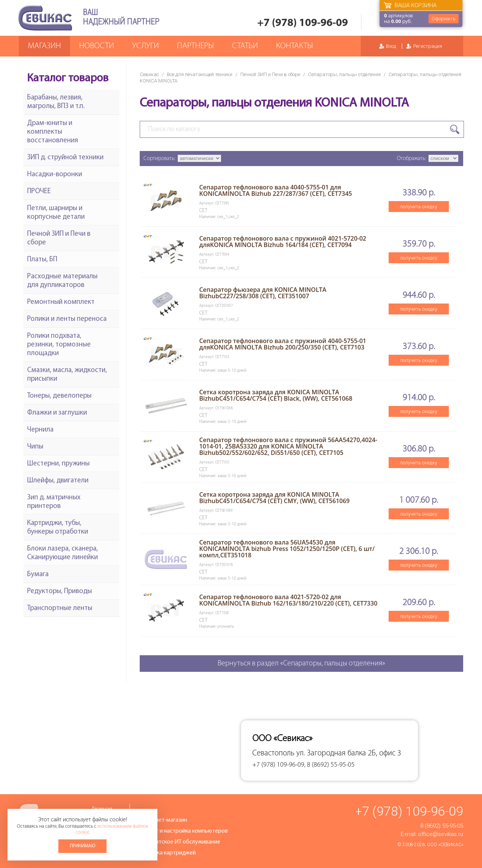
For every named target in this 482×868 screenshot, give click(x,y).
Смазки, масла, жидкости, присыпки (67, 375)
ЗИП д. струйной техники (65, 158)
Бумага (38, 574)
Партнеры (195, 46)
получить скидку (419, 207)
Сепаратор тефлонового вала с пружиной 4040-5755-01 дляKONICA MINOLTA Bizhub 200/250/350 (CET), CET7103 (283, 344)
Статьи (245, 46)
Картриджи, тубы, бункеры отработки (58, 528)
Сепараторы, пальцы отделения (344, 74)
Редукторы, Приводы (59, 591)
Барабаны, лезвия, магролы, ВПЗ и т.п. (56, 102)
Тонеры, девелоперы (59, 396)
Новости (97, 46)
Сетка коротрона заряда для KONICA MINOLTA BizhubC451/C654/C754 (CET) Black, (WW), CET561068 (276, 395)
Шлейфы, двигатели (58, 481)
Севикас (149, 74)
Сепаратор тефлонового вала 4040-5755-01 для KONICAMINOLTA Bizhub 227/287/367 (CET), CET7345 (276, 190)
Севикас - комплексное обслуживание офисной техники (45, 18)
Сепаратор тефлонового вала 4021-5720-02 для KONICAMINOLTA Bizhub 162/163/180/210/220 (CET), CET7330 (288, 600)
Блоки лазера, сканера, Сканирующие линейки (63, 553)
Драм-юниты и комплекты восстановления (53, 132)
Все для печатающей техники (200, 74)
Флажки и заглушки (57, 413)
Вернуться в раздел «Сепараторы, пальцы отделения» (301, 664)
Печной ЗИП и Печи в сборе (270, 74)
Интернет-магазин (163, 820)
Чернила (40, 430)
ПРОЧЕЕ (39, 191)
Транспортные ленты (60, 608)
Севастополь (273, 753)
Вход (391, 46)
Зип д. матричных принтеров (54, 502)
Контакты (294, 46)
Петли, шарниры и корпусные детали (56, 213)
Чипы (35, 447)
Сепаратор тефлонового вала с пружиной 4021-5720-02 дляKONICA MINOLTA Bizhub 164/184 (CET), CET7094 (283, 242)
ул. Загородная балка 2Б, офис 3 (349, 753)
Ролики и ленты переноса (67, 319)
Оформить (444, 19)
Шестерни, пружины (58, 464)
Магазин (44, 46)
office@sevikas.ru (441, 834)
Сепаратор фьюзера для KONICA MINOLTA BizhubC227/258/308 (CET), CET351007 (263, 293)
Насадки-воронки (55, 175)
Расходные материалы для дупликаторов (62, 281)
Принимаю (82, 846)
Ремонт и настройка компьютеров (183, 831)
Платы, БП (42, 260)
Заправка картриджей (167, 853)
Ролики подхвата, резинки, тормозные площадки (59, 345)
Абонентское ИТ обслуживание (180, 842)
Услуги (146, 46)
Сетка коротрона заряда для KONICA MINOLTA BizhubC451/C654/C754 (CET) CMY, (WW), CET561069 (275, 498)
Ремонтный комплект (61, 302)
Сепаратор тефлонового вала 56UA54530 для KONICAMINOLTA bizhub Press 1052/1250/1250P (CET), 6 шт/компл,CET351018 (287, 549)
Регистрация (428, 46)
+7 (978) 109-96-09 (303, 23)
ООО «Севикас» (445, 845)
